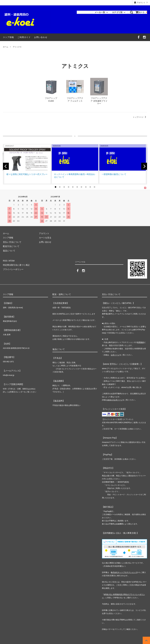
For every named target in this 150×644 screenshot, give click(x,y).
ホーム (6, 47)
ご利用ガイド (24, 37)
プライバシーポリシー (13, 269)
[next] (144, 166)
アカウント (141, 2)
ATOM (12, 261)
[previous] (6, 166)
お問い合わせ (41, 37)
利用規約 (141, 342)
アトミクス (17, 47)
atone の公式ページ (115, 400)
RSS (5, 261)
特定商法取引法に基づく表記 (16, 265)
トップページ (140, 117)
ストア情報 (8, 37)
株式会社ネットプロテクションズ (124, 572)
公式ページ (115, 355)
